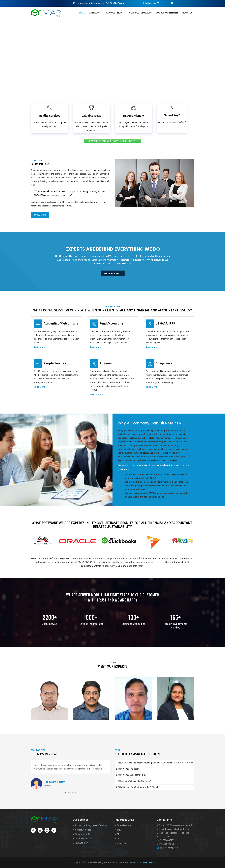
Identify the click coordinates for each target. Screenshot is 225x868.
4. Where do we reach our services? (154, 781)
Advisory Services (82, 830)
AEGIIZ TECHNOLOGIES (143, 862)
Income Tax (121, 843)
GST (118, 839)
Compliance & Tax (82, 834)
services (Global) (140, 13)
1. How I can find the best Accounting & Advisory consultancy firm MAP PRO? (154, 763)
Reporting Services (82, 839)
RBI (117, 834)
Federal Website (123, 825)
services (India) (115, 13)
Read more (40, 347)
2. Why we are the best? (154, 769)
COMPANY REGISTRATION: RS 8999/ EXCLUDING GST (113, 141)
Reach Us (187, 13)
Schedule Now (150, 3)
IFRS (118, 830)
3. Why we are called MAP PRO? (154, 775)
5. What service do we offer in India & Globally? (154, 787)
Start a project (113, 273)
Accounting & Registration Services (90, 825)
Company (95, 13)
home (82, 13)
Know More (40, 215)
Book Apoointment (167, 13)
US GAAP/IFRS (81, 843)
